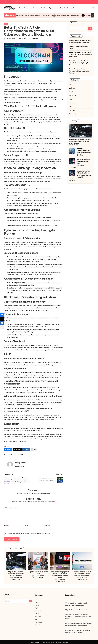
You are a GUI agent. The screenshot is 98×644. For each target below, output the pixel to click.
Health (71, 99)
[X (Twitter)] (17, 449)
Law (70, 107)
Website (47, 526)
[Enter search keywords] (18, 601)
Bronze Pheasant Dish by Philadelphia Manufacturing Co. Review (79, 71)
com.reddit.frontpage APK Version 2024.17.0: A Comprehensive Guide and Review (81, 55)
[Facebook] (8, 449)
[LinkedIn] (26, 449)
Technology (73, 114)
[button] (19, 466)
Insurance (72, 103)
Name (6, 526)
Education (72, 95)
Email (27, 526)
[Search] (90, 28)
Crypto (71, 92)
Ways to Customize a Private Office (73, 15)
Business (72, 88)
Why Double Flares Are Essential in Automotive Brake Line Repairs (35, 15)
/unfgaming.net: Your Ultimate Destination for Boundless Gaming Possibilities (84, 174)
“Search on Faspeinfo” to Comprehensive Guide (84, 162)
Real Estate (73, 110)
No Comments (33, 39)
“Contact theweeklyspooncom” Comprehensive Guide (84, 150)
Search (73, 23)
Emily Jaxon (21, 463)
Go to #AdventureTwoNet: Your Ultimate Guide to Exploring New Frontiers (80, 63)
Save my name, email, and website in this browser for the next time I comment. (29, 534)
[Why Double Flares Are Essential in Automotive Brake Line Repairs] (81, 131)
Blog (6, 24)
